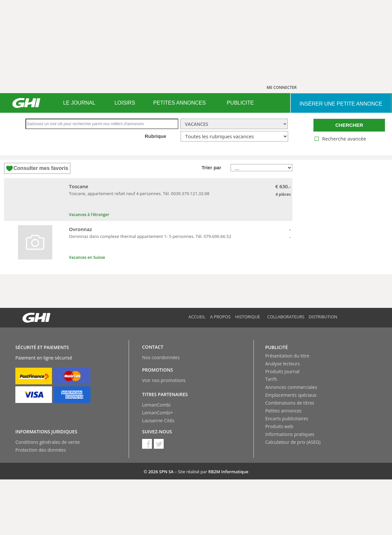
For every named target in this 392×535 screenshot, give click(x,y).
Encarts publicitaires (287, 418)
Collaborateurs (286, 317)
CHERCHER (349, 125)
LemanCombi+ (158, 413)
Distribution (323, 317)
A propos (220, 317)
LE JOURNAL (79, 103)
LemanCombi (156, 405)
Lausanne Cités (158, 420)
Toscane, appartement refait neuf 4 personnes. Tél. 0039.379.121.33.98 (139, 193)
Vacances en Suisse (87, 257)
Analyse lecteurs (283, 364)
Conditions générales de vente (48, 442)
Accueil (197, 317)
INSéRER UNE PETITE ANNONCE (341, 104)
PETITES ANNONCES (180, 103)
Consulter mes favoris (41, 168)
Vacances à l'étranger (89, 215)
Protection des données (41, 450)
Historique (248, 317)
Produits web (279, 426)
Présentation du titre (287, 356)
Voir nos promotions (164, 380)
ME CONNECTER (282, 87)
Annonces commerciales (291, 387)
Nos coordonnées (161, 357)
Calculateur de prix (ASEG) (293, 442)
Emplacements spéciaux (291, 395)
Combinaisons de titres (290, 403)
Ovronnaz (80, 229)
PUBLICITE (240, 103)
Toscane (79, 186)
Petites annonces (283, 411)
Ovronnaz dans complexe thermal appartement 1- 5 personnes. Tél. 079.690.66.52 (150, 236)
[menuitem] (79, 103)
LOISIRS (125, 103)
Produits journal (282, 371)
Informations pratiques (290, 434)
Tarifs (271, 379)
